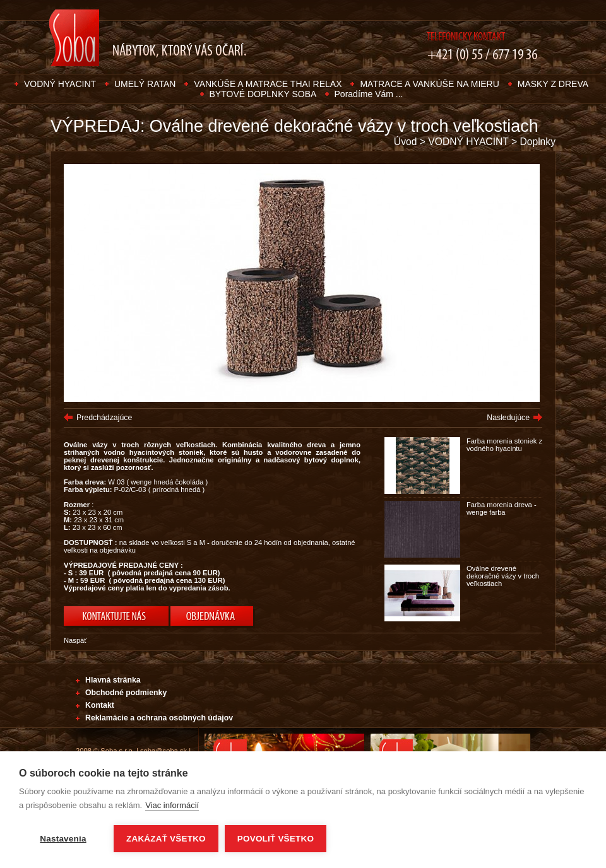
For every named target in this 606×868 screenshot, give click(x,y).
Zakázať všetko (166, 839)
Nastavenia (63, 839)
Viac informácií (172, 805)
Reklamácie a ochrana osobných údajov (159, 718)
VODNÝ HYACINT (60, 84)
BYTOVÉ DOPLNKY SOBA (264, 94)
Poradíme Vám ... (369, 94)
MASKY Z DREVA (553, 84)
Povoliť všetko (276, 839)
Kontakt (100, 705)
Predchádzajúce (104, 418)
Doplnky (538, 142)
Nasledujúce (508, 418)
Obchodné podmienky (126, 693)
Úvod (406, 142)
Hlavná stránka (113, 680)
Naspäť (75, 640)
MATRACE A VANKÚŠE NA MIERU (429, 84)
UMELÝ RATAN (145, 84)
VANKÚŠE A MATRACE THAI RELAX (268, 84)
